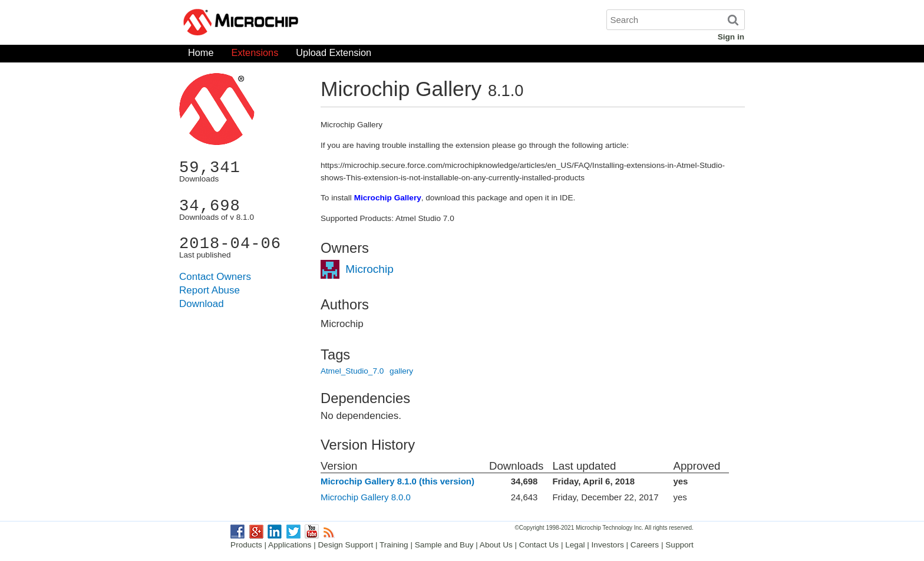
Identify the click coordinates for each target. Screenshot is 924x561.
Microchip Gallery (297, 24)
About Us (496, 545)
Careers (645, 545)
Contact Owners (215, 277)
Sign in (731, 37)
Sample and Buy (444, 545)
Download (202, 304)
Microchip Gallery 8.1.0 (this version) (397, 481)
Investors (608, 545)
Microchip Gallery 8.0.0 (366, 497)
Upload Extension (334, 55)
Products (246, 545)
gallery (401, 371)
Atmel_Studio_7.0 (352, 371)
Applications (290, 545)
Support (679, 545)
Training (394, 545)
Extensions (255, 55)
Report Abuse (209, 290)
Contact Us (539, 545)
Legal (575, 545)
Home (201, 55)
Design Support (346, 545)
